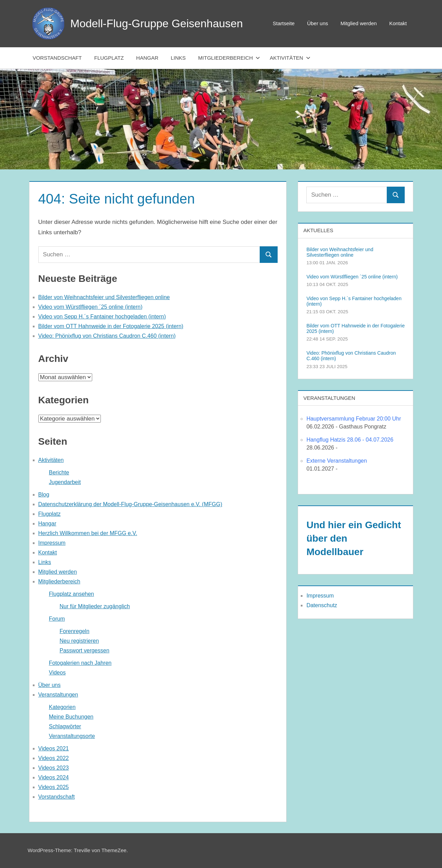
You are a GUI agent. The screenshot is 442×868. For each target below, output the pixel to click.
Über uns (318, 23)
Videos (57, 673)
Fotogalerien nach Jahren (80, 663)
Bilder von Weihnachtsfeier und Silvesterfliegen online (104, 297)
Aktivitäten (290, 58)
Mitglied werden (359, 23)
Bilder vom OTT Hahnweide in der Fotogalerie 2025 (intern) (111, 326)
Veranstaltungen (58, 695)
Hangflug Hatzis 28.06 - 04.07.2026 (350, 440)
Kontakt (398, 23)
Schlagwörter (65, 726)
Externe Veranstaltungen (337, 461)
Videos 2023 (54, 768)
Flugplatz (109, 58)
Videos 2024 (54, 777)
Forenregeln (75, 631)
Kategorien (62, 707)
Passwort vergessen (85, 650)
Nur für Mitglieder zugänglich (95, 606)
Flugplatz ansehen (72, 594)
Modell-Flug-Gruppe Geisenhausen (157, 23)
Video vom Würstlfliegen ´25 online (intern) (90, 307)
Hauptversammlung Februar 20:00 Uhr (354, 419)
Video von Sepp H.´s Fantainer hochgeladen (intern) (102, 317)
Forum (57, 619)
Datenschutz (322, 605)
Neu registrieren (79, 641)
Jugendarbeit (65, 482)
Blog (44, 495)
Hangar (147, 58)
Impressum (52, 543)
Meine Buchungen (71, 717)
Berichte (59, 472)
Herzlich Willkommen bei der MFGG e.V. (88, 533)
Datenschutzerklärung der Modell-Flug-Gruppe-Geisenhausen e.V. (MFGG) (130, 504)
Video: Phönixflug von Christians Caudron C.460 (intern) (107, 336)
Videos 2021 (54, 748)
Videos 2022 (54, 758)
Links (178, 58)
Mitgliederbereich (229, 58)
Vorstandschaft (57, 58)
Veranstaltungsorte (72, 736)
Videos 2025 (54, 787)
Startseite (284, 23)
